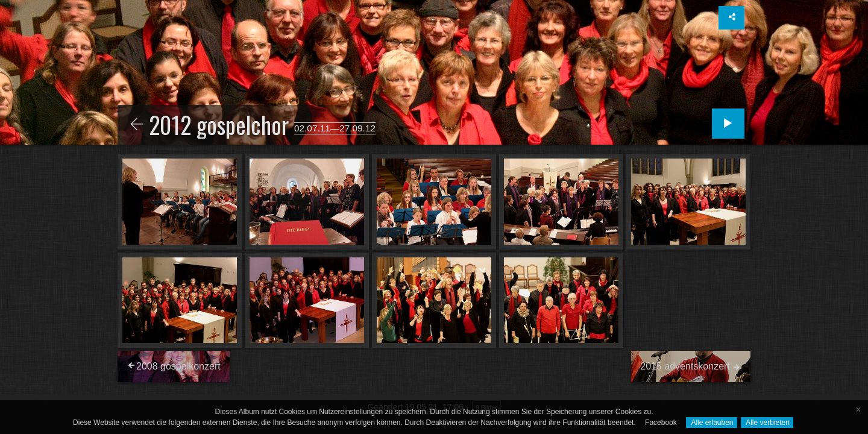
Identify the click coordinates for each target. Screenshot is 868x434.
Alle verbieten (767, 423)
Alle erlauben (712, 423)
